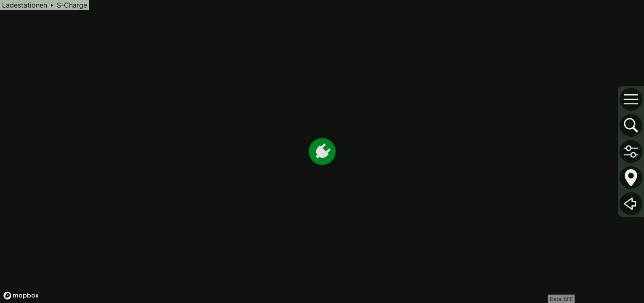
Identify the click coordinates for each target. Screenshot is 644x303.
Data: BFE (561, 299)
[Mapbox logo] (21, 296)
